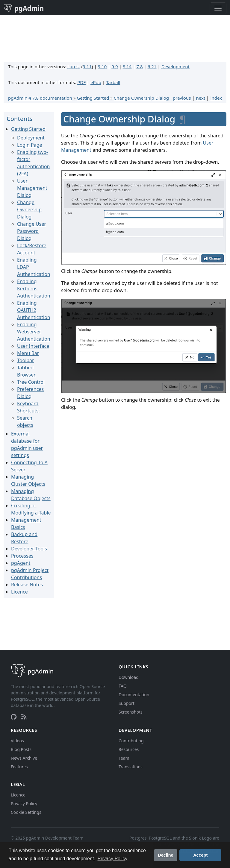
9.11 (87, 66)
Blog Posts (21, 749)
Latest (74, 66)
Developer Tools (29, 549)
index (216, 98)
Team (124, 758)
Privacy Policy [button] (113, 859)
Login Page (30, 145)
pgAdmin (24, 8)
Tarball (113, 82)
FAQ (123, 686)
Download (129, 677)
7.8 (139, 66)
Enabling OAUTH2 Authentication (34, 310)
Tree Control (31, 382)
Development (176, 66)
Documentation (134, 695)
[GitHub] (14, 717)
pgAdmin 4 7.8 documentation (40, 98)
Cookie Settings (26, 812)
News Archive (24, 758)
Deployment (31, 138)
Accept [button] (200, 855)
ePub (96, 82)
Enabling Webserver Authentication (34, 332)
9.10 (102, 66)
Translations (131, 767)
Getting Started (93, 98)
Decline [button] (165, 855)
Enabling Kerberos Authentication (34, 289)
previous (182, 98)
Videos (17, 741)
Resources (129, 749)
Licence (19, 592)
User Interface (33, 346)
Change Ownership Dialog (141, 98)
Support (127, 703)
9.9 (115, 66)
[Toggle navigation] (218, 8)
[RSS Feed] (24, 717)
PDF (81, 82)
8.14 (127, 66)
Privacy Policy (24, 803)
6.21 (152, 66)
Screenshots (131, 712)
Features (19, 767)
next (201, 98)
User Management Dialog (32, 188)
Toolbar (26, 360)
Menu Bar (28, 353)
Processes (22, 556)
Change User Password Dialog (32, 231)
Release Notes (27, 585)
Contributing (131, 741)
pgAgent (21, 563)
